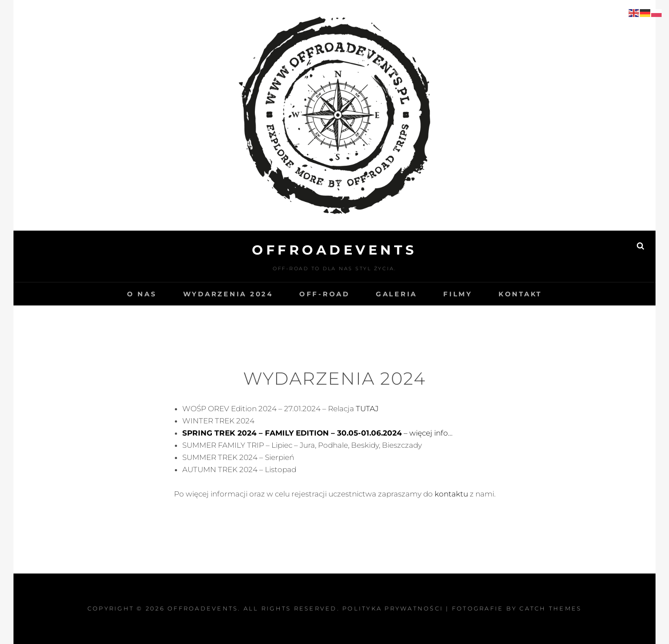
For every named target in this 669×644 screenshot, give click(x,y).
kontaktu (452, 494)
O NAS (142, 294)
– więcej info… (317, 433)
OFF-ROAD (324, 294)
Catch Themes (550, 608)
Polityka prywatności (393, 608)
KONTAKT (520, 294)
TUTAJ (367, 409)
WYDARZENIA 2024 (228, 294)
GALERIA (396, 294)
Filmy (458, 294)
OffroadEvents (334, 250)
